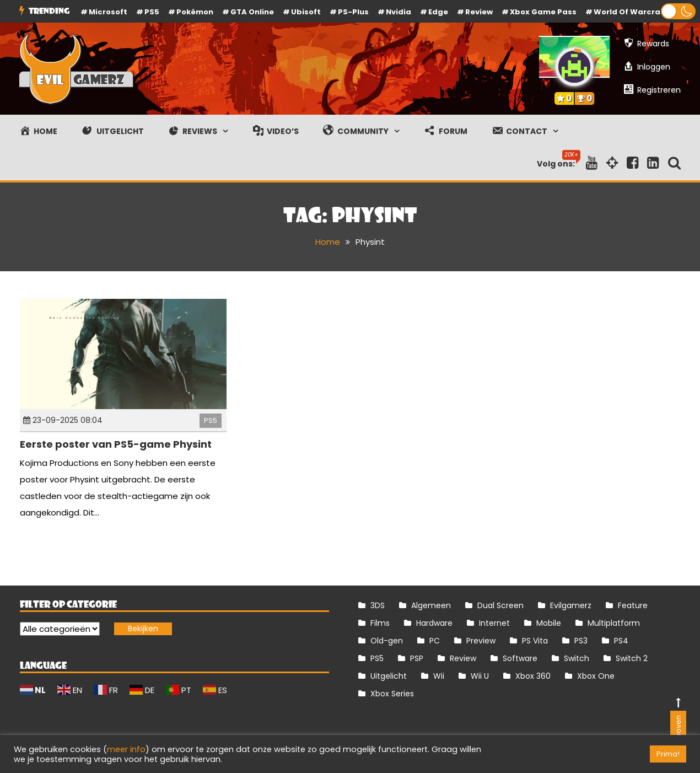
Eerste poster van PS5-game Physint (116, 444)
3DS (378, 605)
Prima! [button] (668, 754)
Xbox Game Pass (543, 12)
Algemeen (431, 605)
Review (463, 658)
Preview (481, 641)
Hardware (434, 623)
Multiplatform (614, 623)
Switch (577, 658)
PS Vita (535, 641)
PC (435, 641)
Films (380, 623)
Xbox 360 (533, 676)
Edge (438, 12)
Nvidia (399, 12)
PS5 (152, 12)
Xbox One (596, 676)
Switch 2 (632, 658)
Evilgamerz (571, 605)
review (479, 12)
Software (520, 658)
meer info (126, 749)
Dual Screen (500, 605)
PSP (417, 658)
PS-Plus (353, 12)
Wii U (480, 676)
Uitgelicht (389, 676)
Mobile (549, 623)
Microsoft (108, 12)
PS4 (621, 641)
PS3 (581, 641)
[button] (678, 11)
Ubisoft (306, 12)
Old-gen (387, 641)
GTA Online (252, 12)
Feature (633, 605)
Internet (494, 623)
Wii (439, 676)
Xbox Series (392, 694)
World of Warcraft (631, 12)
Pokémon (195, 12)
